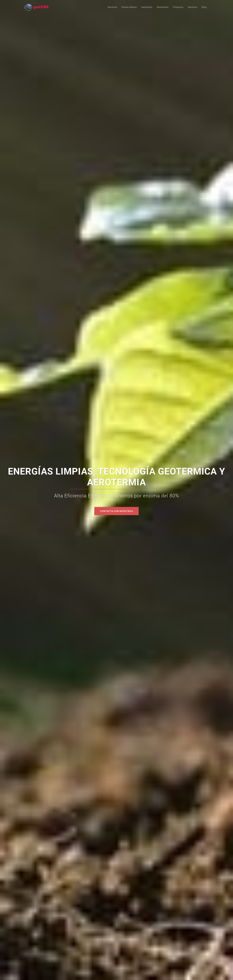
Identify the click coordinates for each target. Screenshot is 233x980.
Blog (204, 7)
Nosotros (193, 7)
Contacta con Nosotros (116, 511)
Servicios (112, 7)
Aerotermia (163, 7)
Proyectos (178, 7)
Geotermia (147, 7)
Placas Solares (129, 7)
